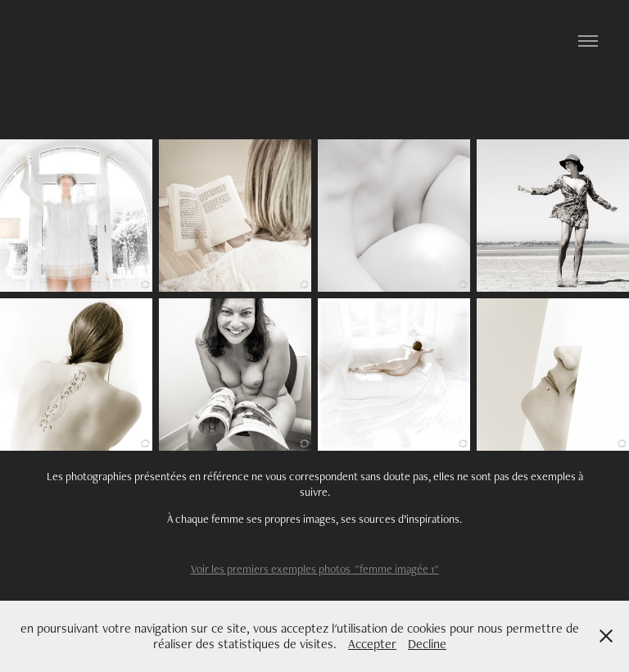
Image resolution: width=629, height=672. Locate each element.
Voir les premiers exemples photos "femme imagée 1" (315, 569)
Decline (427, 644)
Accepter (372, 644)
